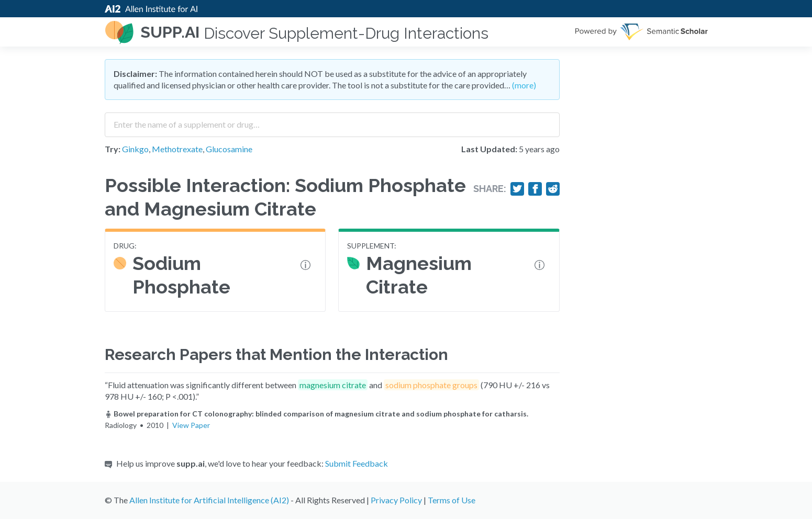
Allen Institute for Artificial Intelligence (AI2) (209, 500)
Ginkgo (135, 149)
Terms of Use (452, 500)
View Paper (191, 425)
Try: (113, 149)
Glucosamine (229, 149)
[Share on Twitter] (517, 189)
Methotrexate (177, 149)
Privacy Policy (396, 500)
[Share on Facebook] (535, 189)
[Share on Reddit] (553, 189)
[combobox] (332, 121)
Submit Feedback (357, 463)
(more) (524, 85)
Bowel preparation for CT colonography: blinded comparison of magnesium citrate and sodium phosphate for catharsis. (316, 414)
